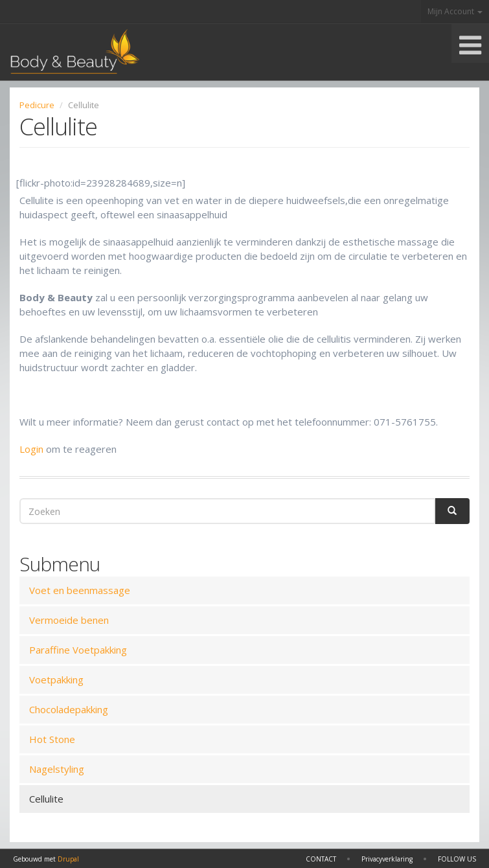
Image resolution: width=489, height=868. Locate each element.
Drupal (68, 859)
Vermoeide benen (69, 620)
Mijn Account (455, 11)
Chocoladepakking (69, 709)
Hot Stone (52, 739)
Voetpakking (56, 680)
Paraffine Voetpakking (78, 650)
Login (31, 449)
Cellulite (46, 799)
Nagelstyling (57, 769)
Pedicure (37, 105)
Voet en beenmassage (80, 590)
